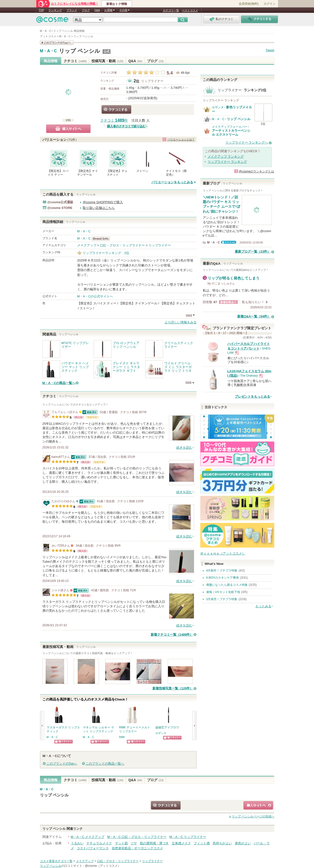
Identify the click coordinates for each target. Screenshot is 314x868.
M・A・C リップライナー (188, 837)
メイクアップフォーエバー (230, 127)
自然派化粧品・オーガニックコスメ (137, 848)
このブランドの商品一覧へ (105, 764)
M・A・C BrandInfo (102, 239)
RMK (122, 737)
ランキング (55, 10)
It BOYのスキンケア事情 (222, 578)
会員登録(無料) (249, 4)
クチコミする (116, 110)
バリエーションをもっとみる (172, 182)
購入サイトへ (68, 129)
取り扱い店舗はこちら (99, 208)
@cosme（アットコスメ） (103, 866)
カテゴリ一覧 (171, 10)
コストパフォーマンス (93, 848)
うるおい (77, 843)
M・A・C (48, 51)
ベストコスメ (190, 10)
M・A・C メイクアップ (88, 837)
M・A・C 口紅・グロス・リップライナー (137, 837)
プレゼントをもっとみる (252, 397)
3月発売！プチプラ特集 (222, 599)
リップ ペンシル (80, 51)
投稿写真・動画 (107, 61)
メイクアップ (87, 245)
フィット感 (202, 843)
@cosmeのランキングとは (257, 171)
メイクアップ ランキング (226, 157)
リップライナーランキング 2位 (106, 253)
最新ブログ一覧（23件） (253, 251)
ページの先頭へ (253, 816)
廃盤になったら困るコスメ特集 (227, 585)
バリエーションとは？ (181, 139)
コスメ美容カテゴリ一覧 (56, 861)
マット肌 (121, 843)
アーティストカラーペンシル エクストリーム (231, 133)
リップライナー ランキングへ (247, 142)
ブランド (72, 10)
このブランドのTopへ (62, 764)
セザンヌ (161, 733)
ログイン (270, 4)
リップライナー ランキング (227, 162)
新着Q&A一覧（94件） (254, 316)
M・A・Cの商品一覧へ (59, 383)
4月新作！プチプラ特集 (222, 571)
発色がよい (243, 843)
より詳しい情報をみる (181, 322)
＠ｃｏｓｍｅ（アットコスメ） (223, 553)
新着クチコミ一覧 (172, 635)
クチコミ (75, 61)
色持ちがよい (222, 843)
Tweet (270, 50)
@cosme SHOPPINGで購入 (103, 202)
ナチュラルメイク (99, 843)
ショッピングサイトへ (64, 742)
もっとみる (263, 606)
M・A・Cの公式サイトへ (95, 296)
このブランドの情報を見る (57, 43)
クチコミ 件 (114, 120)
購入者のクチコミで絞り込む (126, 126)
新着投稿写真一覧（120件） (173, 688)
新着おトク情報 (117, 4)
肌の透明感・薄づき (154, 843)
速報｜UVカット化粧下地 (223, 592)
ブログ (86, 10)
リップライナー (152, 81)
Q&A (97, 10)
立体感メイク (181, 843)
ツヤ (134, 843)
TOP (41, 10)
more (189, 315)
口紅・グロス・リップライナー (122, 245)
